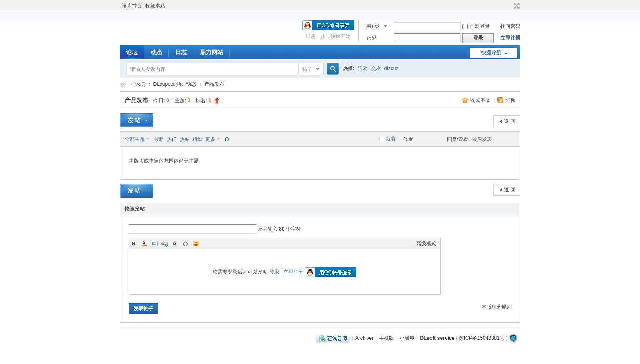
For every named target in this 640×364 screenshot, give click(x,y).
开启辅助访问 (509, 6)
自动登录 (476, 26)
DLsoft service (437, 338)
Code (186, 244)
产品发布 (214, 84)
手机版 (387, 338)
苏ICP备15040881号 (482, 338)
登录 (274, 272)
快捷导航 (491, 53)
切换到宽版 (516, 6)
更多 (210, 139)
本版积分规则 (497, 307)
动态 (156, 52)
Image (154, 244)
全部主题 (135, 139)
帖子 (307, 69)
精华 (197, 139)
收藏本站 (155, 6)
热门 (172, 139)
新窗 (391, 139)
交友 (376, 68)
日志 (181, 52)
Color (144, 244)
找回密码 (510, 26)
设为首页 (132, 6)
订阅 (511, 100)
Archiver (364, 338)
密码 (371, 38)
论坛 (132, 52)
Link (165, 244)
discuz (392, 68)
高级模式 (426, 244)
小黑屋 (407, 338)
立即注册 (510, 38)
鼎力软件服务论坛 (123, 84)
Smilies (196, 244)
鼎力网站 (211, 52)
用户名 (374, 26)
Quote (175, 244)
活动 (363, 68)
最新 (159, 139)
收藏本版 (481, 100)
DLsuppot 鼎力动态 (175, 84)
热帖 (185, 139)
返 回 (510, 121)
